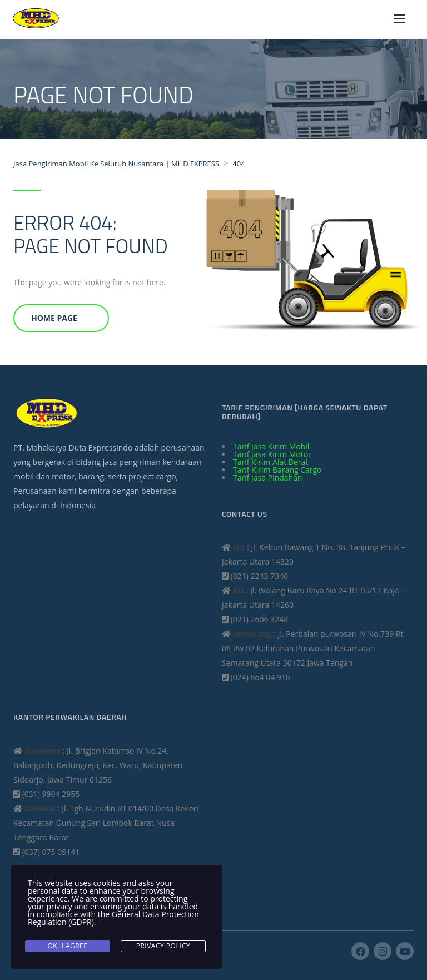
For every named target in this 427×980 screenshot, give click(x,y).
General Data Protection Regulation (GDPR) (113, 918)
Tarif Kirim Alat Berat (270, 462)
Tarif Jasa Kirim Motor (272, 454)
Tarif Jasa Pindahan (268, 477)
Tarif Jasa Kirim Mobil (271, 446)
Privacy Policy (163, 946)
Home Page (54, 318)
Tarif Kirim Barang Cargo (277, 470)
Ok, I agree (68, 946)
